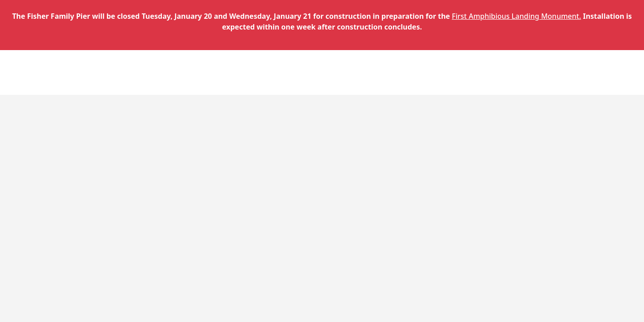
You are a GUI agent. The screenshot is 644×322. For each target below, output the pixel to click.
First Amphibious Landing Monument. (516, 16)
